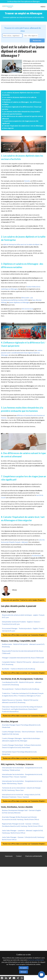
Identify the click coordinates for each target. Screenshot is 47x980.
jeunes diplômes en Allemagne (19, 302)
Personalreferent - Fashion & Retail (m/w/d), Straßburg (21, 689)
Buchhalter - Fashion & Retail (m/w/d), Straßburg (19, 669)
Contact (19, 856)
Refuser (23, 972)
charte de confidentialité (36, 960)
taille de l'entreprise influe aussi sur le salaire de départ (21, 244)
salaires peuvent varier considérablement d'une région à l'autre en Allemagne (22, 353)
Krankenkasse (37, 555)
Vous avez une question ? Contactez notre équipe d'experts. (23, 600)
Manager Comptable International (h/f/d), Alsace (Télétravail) (23, 658)
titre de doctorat (27, 309)
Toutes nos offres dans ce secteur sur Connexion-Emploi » (24, 635)
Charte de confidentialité (34, 856)
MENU (43, 7)
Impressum (9, 856)
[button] (42, 975)
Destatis (27, 181)
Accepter (24, 968)
